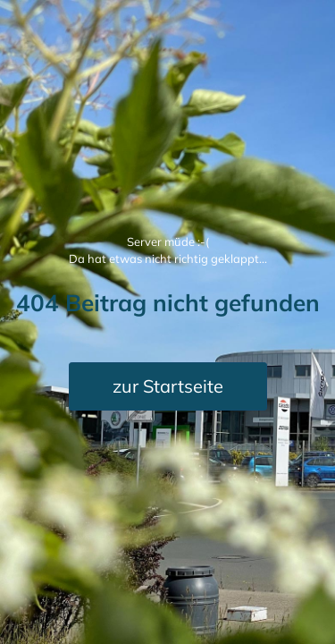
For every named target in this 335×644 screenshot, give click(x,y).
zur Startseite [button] (168, 386)
